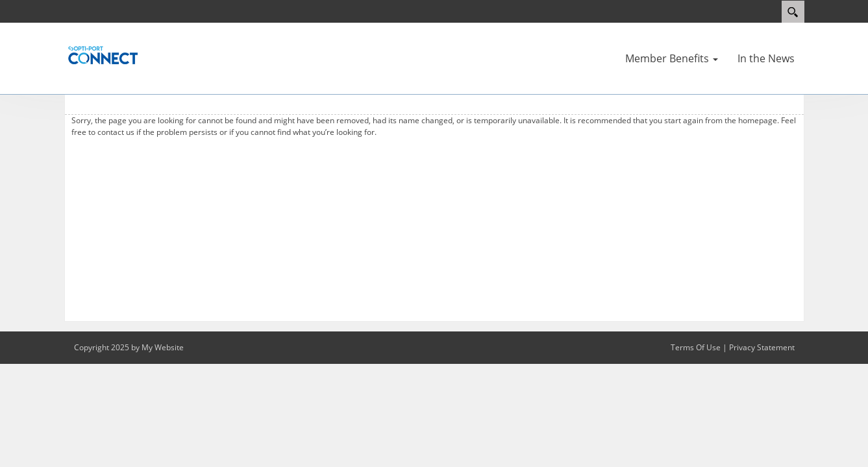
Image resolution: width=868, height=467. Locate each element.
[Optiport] (103, 54)
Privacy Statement (762, 347)
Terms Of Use (696, 347)
